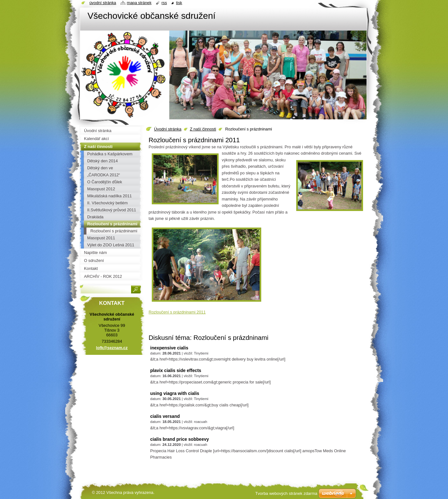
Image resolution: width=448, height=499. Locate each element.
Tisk (179, 3)
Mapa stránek (139, 3)
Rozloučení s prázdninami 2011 (177, 312)
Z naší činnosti (203, 129)
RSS (164, 3)
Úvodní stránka (168, 129)
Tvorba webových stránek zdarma (286, 493)
